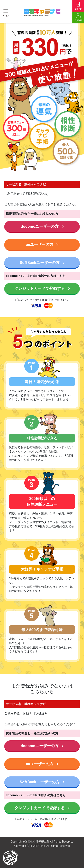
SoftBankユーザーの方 (42, 263)
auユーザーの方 (42, 244)
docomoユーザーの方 (42, 226)
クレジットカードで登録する (42, 288)
